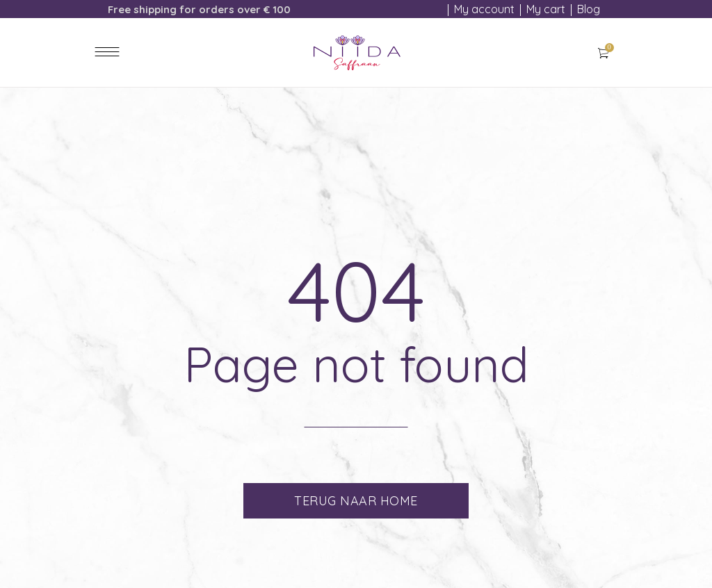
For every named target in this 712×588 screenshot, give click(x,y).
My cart (546, 9)
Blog (589, 9)
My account (484, 9)
